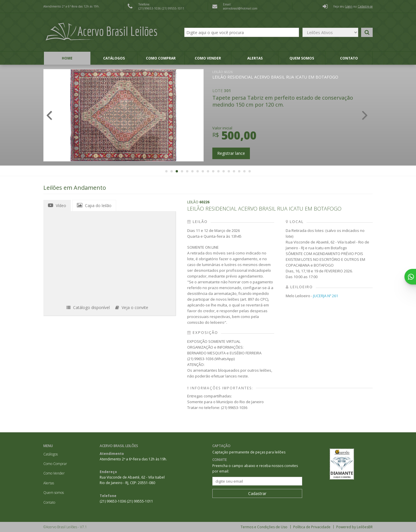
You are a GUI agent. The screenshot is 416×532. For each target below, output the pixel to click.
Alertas (255, 58)
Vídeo (57, 205)
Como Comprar (161, 58)
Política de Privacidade (312, 527)
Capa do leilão (94, 205)
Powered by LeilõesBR (354, 527)
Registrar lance (231, 153)
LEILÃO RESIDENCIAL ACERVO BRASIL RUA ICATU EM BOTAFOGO (275, 75)
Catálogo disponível (88, 307)
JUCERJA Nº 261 (326, 296)
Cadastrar (257, 493)
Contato (349, 58)
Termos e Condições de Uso (264, 527)
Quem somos (302, 58)
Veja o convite (132, 307)
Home (67, 58)
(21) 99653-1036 (150, 8)
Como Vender (208, 58)
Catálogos (114, 58)
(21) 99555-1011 (173, 8)
